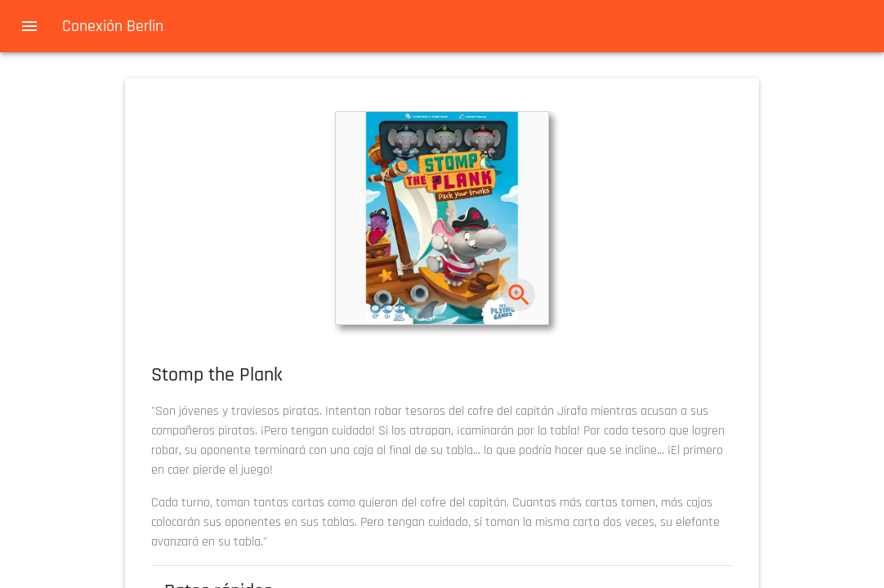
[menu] (29, 26)
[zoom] (519, 295)
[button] (442, 218)
